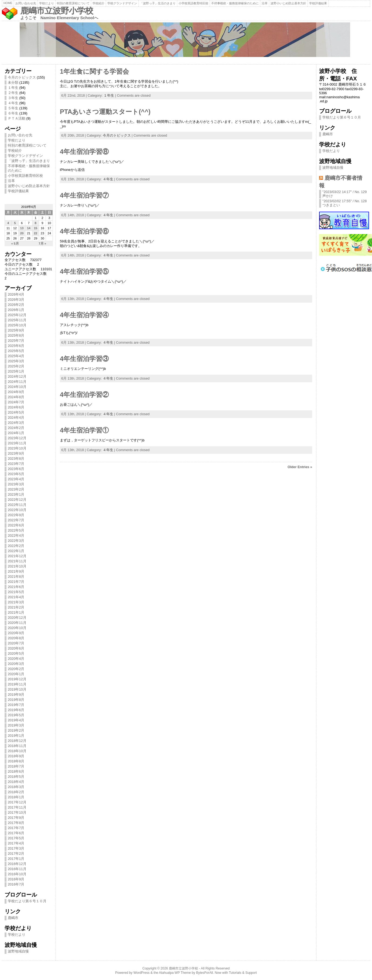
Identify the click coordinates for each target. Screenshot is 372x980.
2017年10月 (17, 812)
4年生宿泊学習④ (84, 315)
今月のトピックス (22, 77)
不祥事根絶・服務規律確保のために (235, 3)
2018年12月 (17, 741)
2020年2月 (16, 669)
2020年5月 (16, 653)
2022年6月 (16, 525)
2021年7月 (16, 582)
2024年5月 (16, 412)
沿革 (265, 3)
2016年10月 (17, 874)
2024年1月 (16, 433)
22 (35, 233)
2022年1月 (16, 551)
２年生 (13, 93)
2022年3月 (16, 541)
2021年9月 (16, 571)
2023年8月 (16, 459)
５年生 (13, 108)
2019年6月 (16, 710)
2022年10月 (17, 510)
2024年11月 (17, 382)
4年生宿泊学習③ (84, 359)
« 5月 (15, 244)
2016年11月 (17, 869)
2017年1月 (16, 859)
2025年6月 (16, 346)
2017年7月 (16, 828)
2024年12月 (17, 376)
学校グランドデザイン (122, 3)
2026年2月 (16, 305)
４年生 (13, 103)
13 (22, 228)
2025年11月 (17, 320)
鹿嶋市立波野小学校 (57, 11)
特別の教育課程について (73, 3)
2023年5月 (16, 474)
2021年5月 (16, 592)
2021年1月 (16, 612)
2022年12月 (17, 500)
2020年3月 (16, 664)
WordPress (142, 973)
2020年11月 (17, 623)
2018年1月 (16, 797)
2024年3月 (16, 423)
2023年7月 (16, 464)
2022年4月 (16, 535)
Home (8, 3)
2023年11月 (17, 443)
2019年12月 (17, 679)
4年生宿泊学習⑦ (84, 195)
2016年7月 (16, 884)
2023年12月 (17, 438)
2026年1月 (16, 310)
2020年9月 (16, 633)
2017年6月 (16, 833)
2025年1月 (16, 371)
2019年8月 (16, 700)
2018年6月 (16, 771)
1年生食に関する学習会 (94, 72)
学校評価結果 (318, 3)
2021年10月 (17, 566)
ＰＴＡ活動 (17, 118)
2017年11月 (17, 807)
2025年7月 (16, 341)
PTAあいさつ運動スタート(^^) (105, 112)
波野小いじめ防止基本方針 (288, 3)
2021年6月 (16, 587)
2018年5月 (16, 777)
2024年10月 (17, 387)
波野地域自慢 (18, 951)
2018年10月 (17, 751)
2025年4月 (16, 356)
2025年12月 (17, 315)
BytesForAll (204, 973)
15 (35, 228)
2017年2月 (16, 854)
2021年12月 (17, 556)
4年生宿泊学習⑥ (84, 231)
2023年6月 (16, 469)
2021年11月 (17, 561)
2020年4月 (16, 659)
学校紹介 (98, 3)
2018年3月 (16, 787)
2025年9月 (16, 330)
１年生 (13, 88)
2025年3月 (16, 361)
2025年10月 (17, 325)
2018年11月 (17, 746)
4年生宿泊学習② (84, 395)
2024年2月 (16, 428)
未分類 (13, 82)
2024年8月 (16, 397)
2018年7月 (16, 766)
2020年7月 (16, 643)
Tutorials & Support (243, 973)
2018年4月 (16, 782)
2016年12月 (17, 864)
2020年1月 (16, 674)
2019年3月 (16, 725)
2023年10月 (17, 448)
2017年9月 (16, 818)
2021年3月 (16, 602)
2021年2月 (16, 607)
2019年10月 (17, 689)
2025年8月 (16, 335)
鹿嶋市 (13, 918)
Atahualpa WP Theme (175, 973)
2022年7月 (16, 520)
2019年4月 (16, 720)
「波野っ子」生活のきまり (158, 3)
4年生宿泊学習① (84, 430)
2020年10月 (17, 628)
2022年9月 (16, 515)
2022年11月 (17, 505)
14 (29, 228)
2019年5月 (16, 715)
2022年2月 (16, 546)
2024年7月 (16, 402)
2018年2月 (16, 792)
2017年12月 (17, 802)
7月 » (42, 244)
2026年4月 (16, 294)
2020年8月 (16, 638)
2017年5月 (16, 838)
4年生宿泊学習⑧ (84, 152)
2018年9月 (16, 756)
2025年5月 (16, 351)
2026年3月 (16, 300)
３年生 (13, 98)
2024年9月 (16, 392)
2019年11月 (17, 684)
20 (22, 233)
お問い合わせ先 (26, 3)
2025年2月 (16, 366)
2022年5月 (16, 530)
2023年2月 (16, 489)
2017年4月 (16, 843)
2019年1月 (16, 736)
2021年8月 (16, 577)
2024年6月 (16, 407)
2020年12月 (17, 618)
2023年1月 (16, 494)
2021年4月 (16, 597)
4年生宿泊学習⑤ (84, 272)
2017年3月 (16, 848)
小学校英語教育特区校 (193, 3)
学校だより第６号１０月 (27, 901)
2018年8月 (16, 761)
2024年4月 (16, 418)
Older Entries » (300, 467)
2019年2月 (16, 730)
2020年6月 (16, 648)
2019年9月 (16, 695)
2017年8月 (16, 823)
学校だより (47, 3)
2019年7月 (16, 705)
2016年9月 (16, 879)
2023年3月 (16, 484)
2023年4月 (16, 479)
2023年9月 (16, 453)
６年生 (13, 113)
